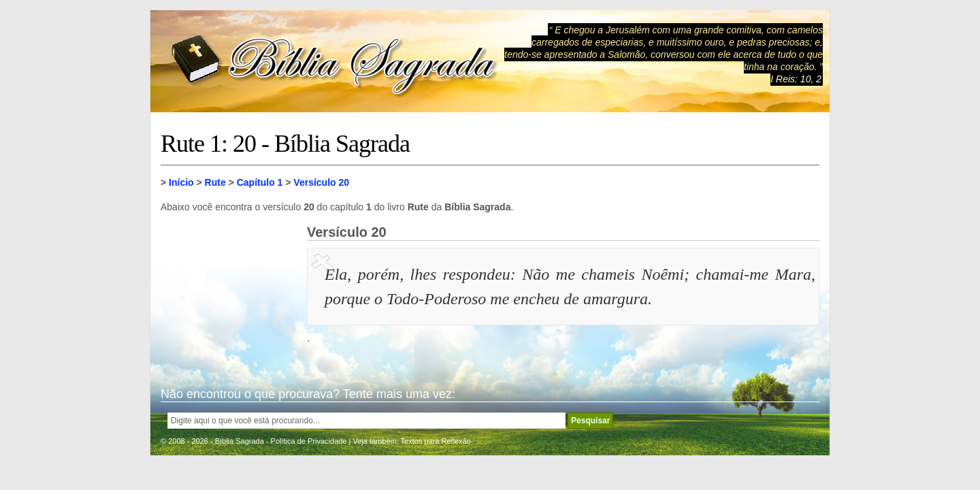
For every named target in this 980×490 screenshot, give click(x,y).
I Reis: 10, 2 (796, 79)
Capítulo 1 (260, 182)
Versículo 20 (321, 182)
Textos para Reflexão (436, 441)
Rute (215, 182)
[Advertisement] (229, 293)
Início (181, 182)
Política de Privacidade (309, 441)
